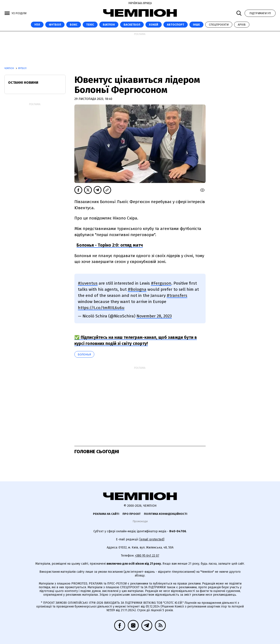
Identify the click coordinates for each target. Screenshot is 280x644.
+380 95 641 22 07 (147, 556)
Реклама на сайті (106, 514)
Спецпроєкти (219, 25)
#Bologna (137, 289)
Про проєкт (132, 514)
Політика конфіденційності (166, 514)
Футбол (55, 25)
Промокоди (140, 521)
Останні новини (23, 83)
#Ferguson (161, 283)
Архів (242, 25)
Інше (196, 25)
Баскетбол (132, 25)
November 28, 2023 (154, 316)
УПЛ (37, 25)
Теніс (90, 25)
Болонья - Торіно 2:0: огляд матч (110, 245)
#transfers (177, 295)
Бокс (74, 25)
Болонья (84, 354)
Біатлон (109, 25)
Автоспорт (176, 25)
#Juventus (88, 283)
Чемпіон (10, 68)
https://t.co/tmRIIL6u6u (101, 308)
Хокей (154, 25)
